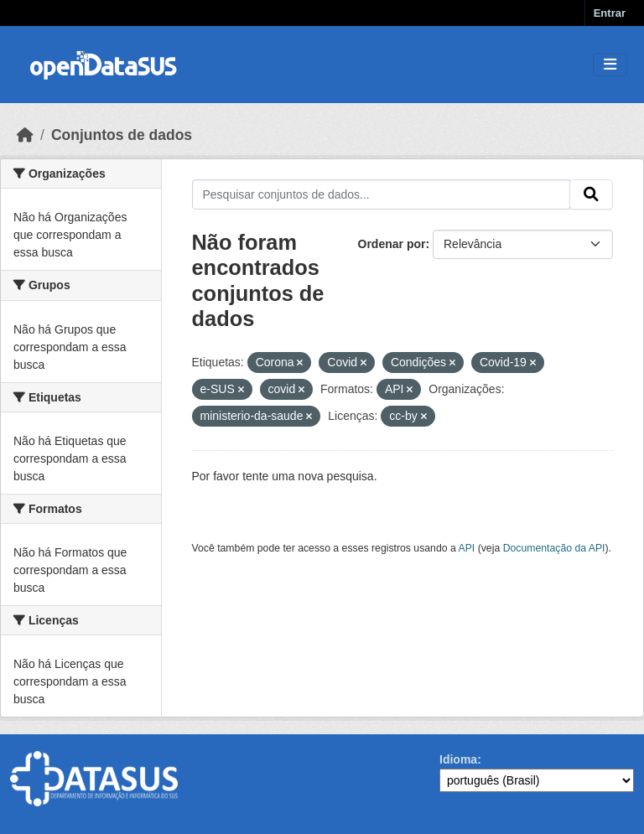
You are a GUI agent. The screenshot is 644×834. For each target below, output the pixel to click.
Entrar (610, 13)
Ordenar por (392, 244)
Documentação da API (554, 548)
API (467, 548)
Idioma (458, 759)
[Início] (25, 135)
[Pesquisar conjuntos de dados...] (382, 194)
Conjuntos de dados (122, 135)
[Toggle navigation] (610, 65)
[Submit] (591, 194)
